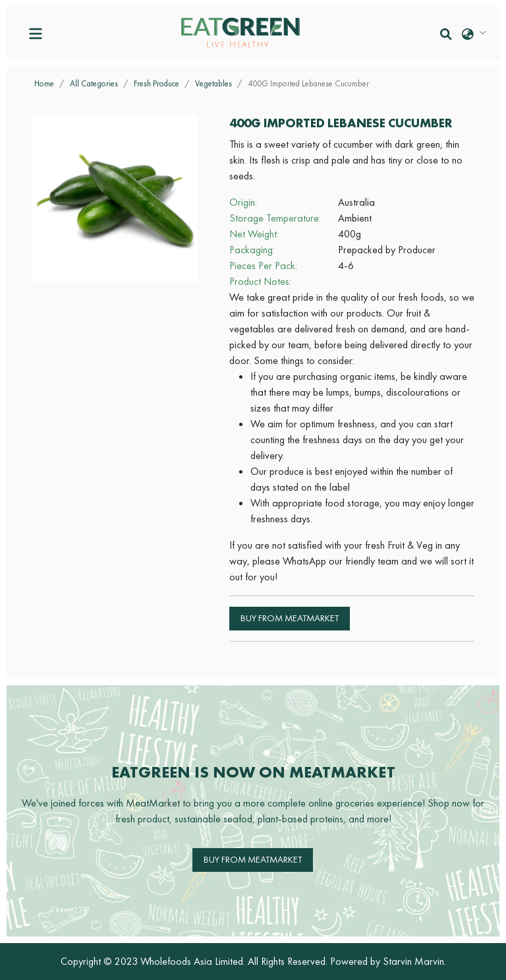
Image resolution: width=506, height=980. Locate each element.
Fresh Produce (156, 83)
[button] (446, 34)
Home (44, 83)
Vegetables (213, 83)
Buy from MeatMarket (290, 618)
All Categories (94, 83)
